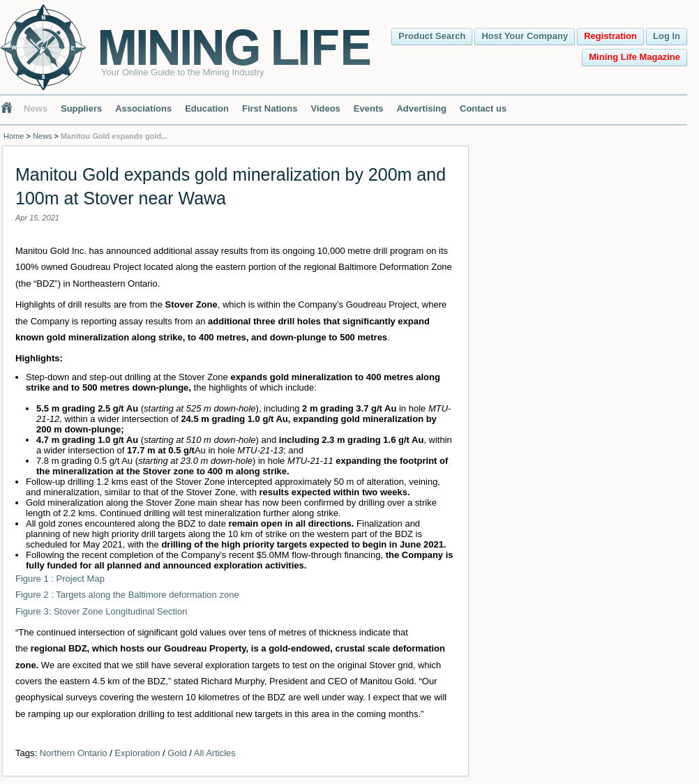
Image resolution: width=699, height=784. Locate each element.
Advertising (421, 108)
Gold (177, 753)
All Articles (215, 753)
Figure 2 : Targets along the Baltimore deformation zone (127, 595)
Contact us (483, 108)
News (36, 108)
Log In (667, 36)
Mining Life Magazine (634, 57)
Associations (143, 108)
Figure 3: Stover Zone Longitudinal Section (101, 611)
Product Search (432, 36)
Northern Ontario (74, 753)
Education (207, 108)
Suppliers (81, 108)
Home (14, 136)
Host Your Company (525, 36)
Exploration (137, 753)
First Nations (270, 108)
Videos (325, 108)
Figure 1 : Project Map (60, 579)
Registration (610, 36)
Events (369, 108)
